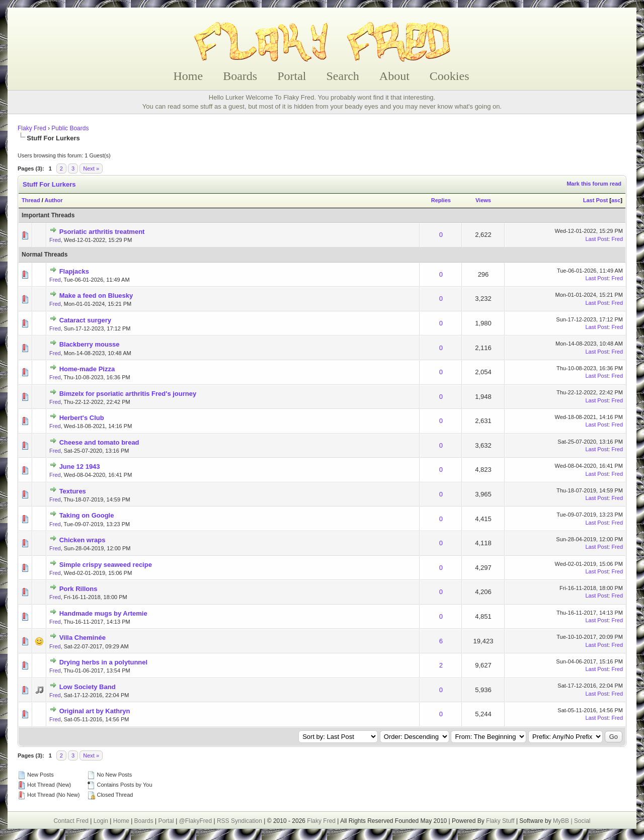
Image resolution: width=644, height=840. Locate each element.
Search (343, 76)
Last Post (596, 200)
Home (188, 76)
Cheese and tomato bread (99, 442)
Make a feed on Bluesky (96, 296)
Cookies (450, 76)
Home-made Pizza (87, 369)
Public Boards (70, 128)
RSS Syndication (239, 821)
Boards (240, 76)
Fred (55, 240)
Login (101, 821)
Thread (31, 200)
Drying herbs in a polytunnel (104, 662)
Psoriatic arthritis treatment (102, 232)
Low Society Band (88, 687)
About (394, 76)
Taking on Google (87, 515)
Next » (91, 169)
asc (616, 200)
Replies (441, 200)
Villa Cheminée (83, 638)
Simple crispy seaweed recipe (106, 565)
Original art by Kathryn (95, 711)
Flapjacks (74, 271)
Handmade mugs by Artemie (103, 613)
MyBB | (563, 821)
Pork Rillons (78, 589)
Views (483, 200)
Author (53, 200)
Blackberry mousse (90, 344)
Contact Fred (71, 821)
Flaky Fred (32, 128)
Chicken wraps (83, 540)
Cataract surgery (85, 320)
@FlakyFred (196, 821)
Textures (73, 491)
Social (582, 821)
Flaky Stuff (500, 821)
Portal (292, 76)
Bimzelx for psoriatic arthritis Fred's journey (128, 394)
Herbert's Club (82, 418)
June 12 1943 (80, 467)
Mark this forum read (594, 184)
